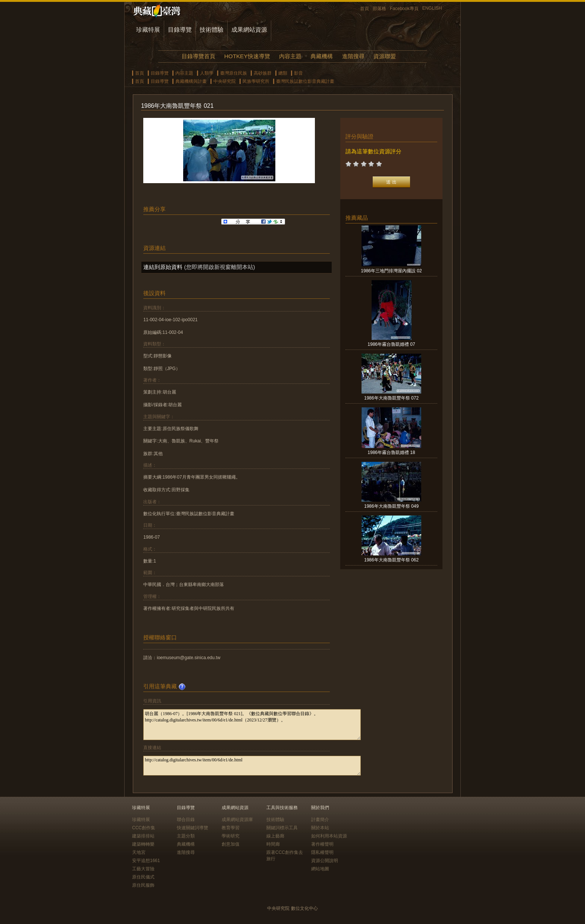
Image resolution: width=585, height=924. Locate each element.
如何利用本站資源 (329, 836)
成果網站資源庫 (237, 820)
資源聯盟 (385, 56)
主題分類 (186, 836)
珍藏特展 (148, 30)
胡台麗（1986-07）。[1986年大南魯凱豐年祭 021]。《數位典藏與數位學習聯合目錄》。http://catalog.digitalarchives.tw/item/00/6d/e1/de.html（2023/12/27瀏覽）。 (252, 725)
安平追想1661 (146, 861)
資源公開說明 (325, 861)
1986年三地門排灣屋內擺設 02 (391, 271)
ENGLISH (432, 8)
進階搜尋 (353, 56)
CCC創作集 (144, 828)
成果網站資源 (249, 30)
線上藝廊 (275, 836)
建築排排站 (143, 836)
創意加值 (231, 844)
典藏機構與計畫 (191, 81)
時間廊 (273, 844)
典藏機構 (322, 56)
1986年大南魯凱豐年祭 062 (391, 560)
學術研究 (231, 836)
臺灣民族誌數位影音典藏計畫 (305, 81)
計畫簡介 (320, 820)
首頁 (365, 9)
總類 (283, 73)
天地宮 (139, 852)
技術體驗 (212, 30)
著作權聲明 (322, 844)
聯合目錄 (186, 820)
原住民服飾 (143, 885)
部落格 (379, 9)
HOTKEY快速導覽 (247, 56)
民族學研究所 (256, 81)
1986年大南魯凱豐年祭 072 (391, 398)
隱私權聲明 (322, 852)
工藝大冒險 (143, 869)
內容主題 (290, 56)
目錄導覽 (180, 30)
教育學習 (231, 828)
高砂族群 (263, 73)
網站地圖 (320, 869)
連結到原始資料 (163, 267)
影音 (298, 73)
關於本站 (320, 828)
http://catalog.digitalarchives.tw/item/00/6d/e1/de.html (252, 766)
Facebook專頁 (404, 9)
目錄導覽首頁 (198, 56)
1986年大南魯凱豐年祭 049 (391, 506)
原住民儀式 (143, 877)
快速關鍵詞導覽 (193, 828)
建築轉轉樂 (143, 844)
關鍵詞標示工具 (282, 828)
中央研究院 (225, 81)
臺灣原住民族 (234, 73)
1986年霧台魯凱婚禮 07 (391, 344)
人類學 (207, 73)
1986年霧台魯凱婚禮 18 (391, 452)
